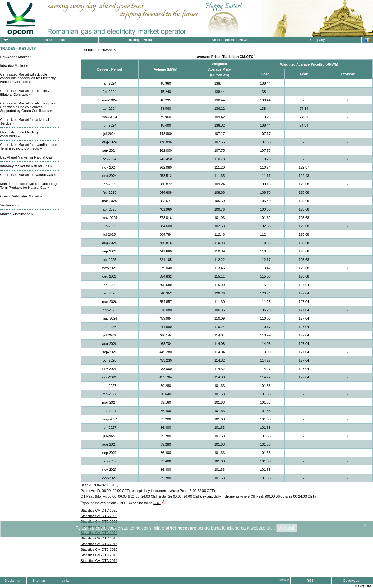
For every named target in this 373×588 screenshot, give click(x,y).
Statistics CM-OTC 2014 (99, 561)
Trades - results (55, 40)
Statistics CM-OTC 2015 (99, 555)
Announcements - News (230, 40)
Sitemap (39, 581)
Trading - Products (142, 40)
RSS (310, 581)
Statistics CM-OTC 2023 (99, 510)
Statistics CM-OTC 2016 (99, 549)
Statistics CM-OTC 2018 (99, 538)
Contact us (351, 581)
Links (66, 581)
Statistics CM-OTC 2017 (99, 544)
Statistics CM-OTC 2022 (99, 516)
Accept (287, 528)
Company (317, 40)
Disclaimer (12, 581)
